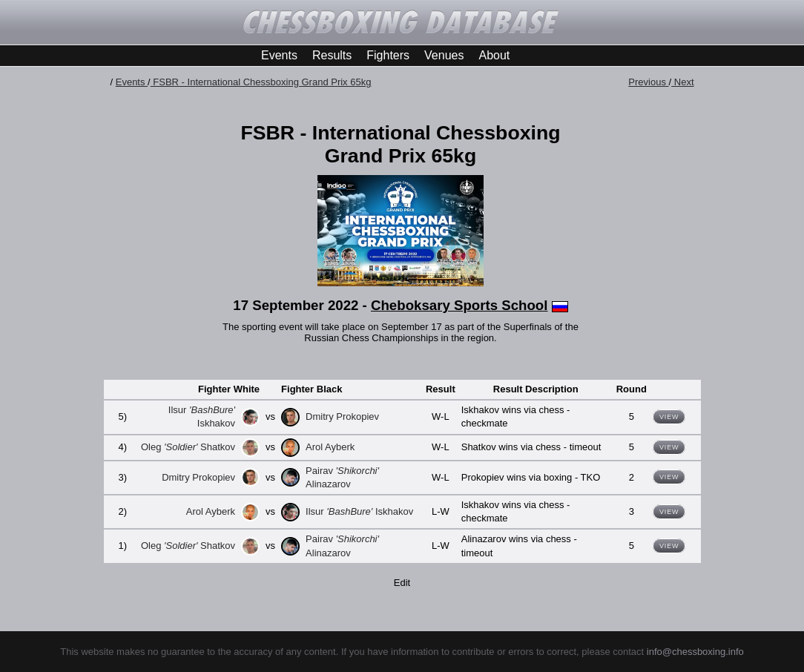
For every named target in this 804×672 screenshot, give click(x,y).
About (494, 55)
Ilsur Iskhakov (359, 511)
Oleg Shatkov (188, 447)
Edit (402, 583)
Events (279, 55)
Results (332, 55)
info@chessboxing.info (695, 652)
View (669, 417)
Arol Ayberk (330, 447)
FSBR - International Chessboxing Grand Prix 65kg (261, 82)
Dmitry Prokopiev (342, 416)
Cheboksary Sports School (459, 305)
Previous (648, 82)
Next (682, 82)
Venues (444, 55)
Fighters (388, 55)
